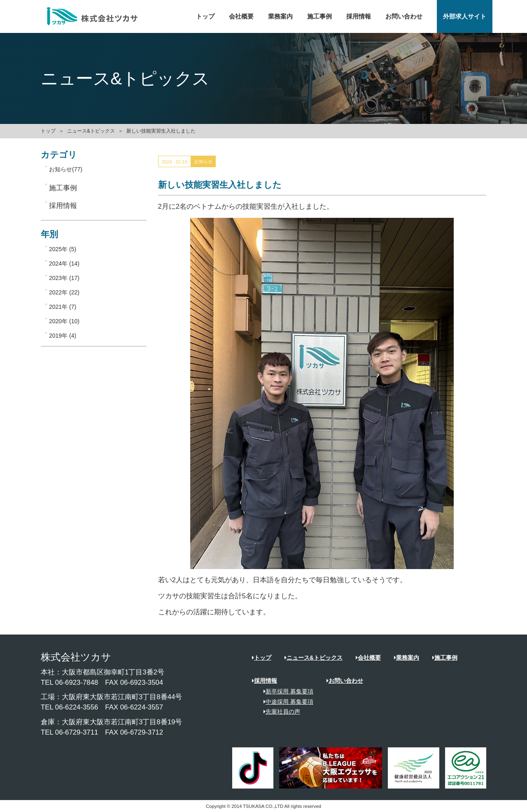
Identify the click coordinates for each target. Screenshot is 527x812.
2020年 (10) (64, 321)
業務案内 (280, 16)
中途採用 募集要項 (286, 702)
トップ (205, 16)
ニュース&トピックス (91, 131)
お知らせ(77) (66, 169)
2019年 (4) (63, 336)
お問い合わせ (404, 16)
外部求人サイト (465, 16)
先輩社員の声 (279, 712)
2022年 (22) (64, 292)
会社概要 (241, 16)
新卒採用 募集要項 (286, 691)
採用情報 (359, 16)
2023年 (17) (64, 278)
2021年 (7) (63, 307)
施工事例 (319, 16)
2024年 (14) (64, 264)
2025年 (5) (63, 249)
